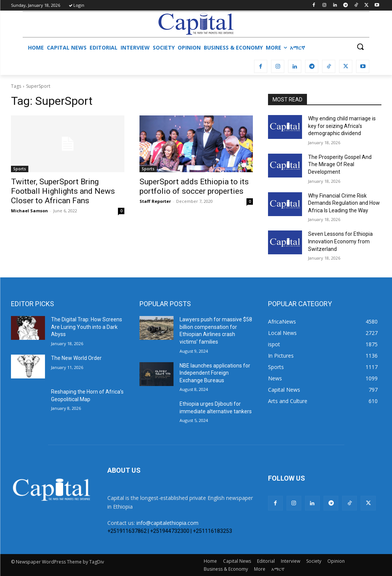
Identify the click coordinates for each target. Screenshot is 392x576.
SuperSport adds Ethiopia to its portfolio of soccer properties (194, 186)
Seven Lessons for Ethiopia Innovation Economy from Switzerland (340, 241)
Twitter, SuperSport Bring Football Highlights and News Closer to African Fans (63, 191)
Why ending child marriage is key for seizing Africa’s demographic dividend (342, 126)
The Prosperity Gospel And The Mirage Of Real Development (340, 164)
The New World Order (76, 358)
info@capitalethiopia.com (167, 523)
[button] (360, 47)
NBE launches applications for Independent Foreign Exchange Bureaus (215, 373)
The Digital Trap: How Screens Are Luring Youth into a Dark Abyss (87, 327)
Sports (20, 169)
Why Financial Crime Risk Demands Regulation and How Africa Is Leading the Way (344, 203)
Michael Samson (29, 211)
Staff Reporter (155, 201)
